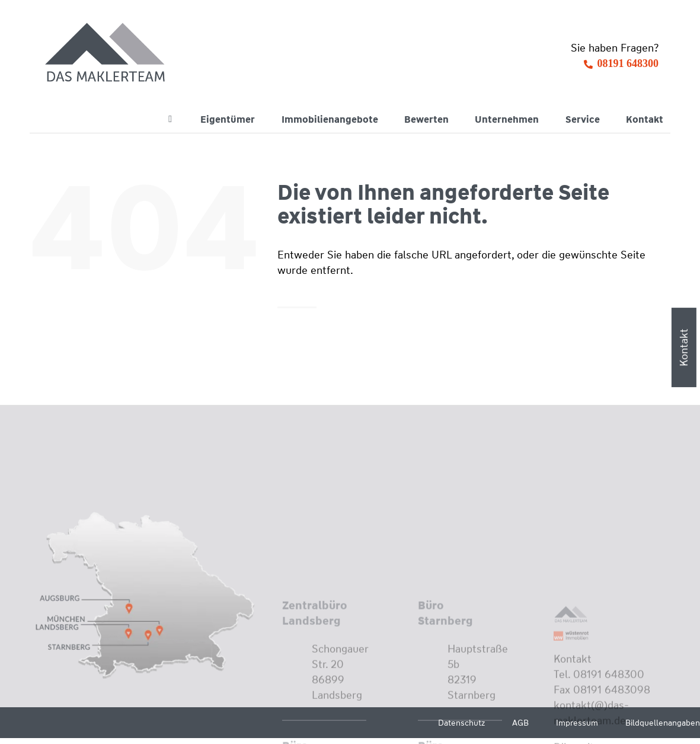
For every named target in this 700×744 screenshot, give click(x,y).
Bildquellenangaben (663, 723)
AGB (520, 723)
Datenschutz (461, 723)
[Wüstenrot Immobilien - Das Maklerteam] (106, 53)
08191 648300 (628, 63)
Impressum (577, 723)
